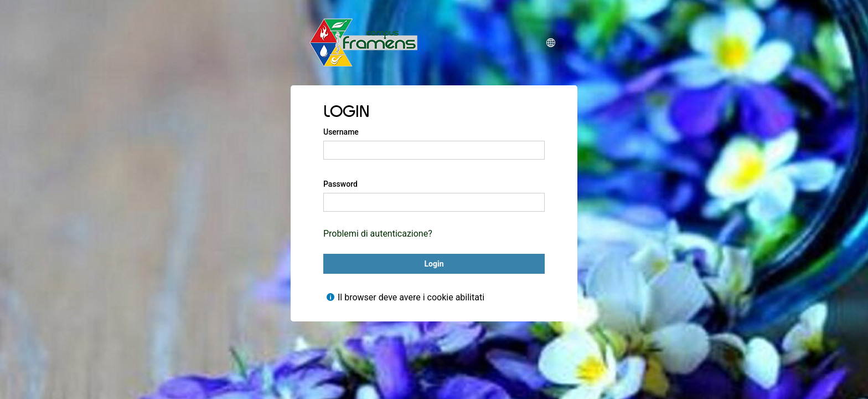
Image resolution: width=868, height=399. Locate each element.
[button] (551, 43)
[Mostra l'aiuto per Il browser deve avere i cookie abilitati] (330, 297)
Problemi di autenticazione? (378, 234)
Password (340, 184)
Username (341, 132)
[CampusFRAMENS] (364, 43)
